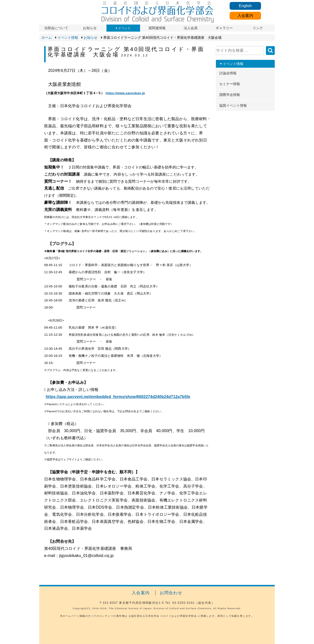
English (245, 6)
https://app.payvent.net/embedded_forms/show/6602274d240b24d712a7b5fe (118, 397)
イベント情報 (68, 38)
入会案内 (245, 16)
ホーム (47, 38)
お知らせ (91, 38)
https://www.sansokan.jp (125, 93)
